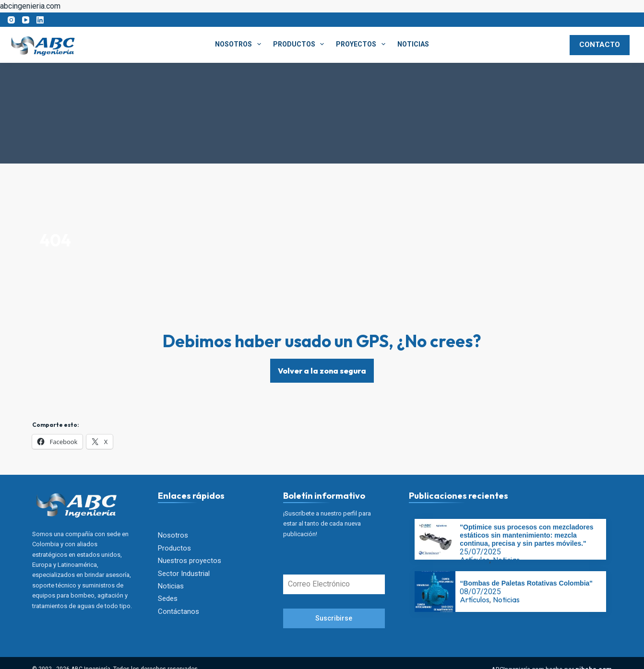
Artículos (475, 560)
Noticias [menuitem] (413, 44)
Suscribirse (334, 619)
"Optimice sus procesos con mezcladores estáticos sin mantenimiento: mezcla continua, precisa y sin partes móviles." (526, 536)
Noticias (171, 586)
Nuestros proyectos (190, 561)
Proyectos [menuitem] (363, 44)
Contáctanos (179, 611)
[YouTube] (26, 20)
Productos (174, 548)
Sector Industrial (184, 574)
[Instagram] (11, 20)
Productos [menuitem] (301, 44)
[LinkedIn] (40, 20)
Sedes (168, 599)
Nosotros (173, 536)
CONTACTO (600, 45)
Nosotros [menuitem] (240, 44)
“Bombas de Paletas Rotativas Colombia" (526, 584)
